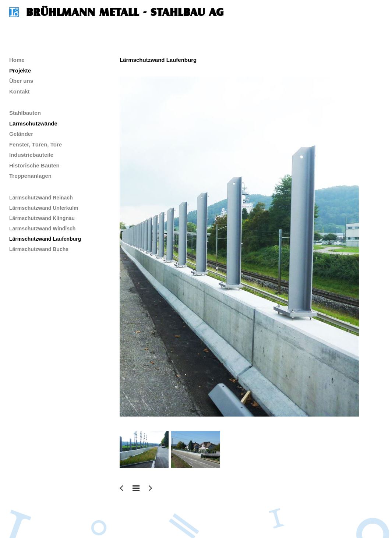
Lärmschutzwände (33, 123)
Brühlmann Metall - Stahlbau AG (125, 12)
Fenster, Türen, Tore (36, 144)
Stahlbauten (25, 113)
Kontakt (20, 91)
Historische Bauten (34, 165)
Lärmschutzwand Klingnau (42, 218)
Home (17, 60)
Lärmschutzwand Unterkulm (44, 208)
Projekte (20, 70)
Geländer (21, 134)
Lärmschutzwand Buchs (39, 249)
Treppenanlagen (30, 176)
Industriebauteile (31, 155)
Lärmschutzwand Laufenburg (45, 239)
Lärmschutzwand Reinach (41, 198)
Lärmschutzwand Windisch (42, 229)
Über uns (21, 81)
